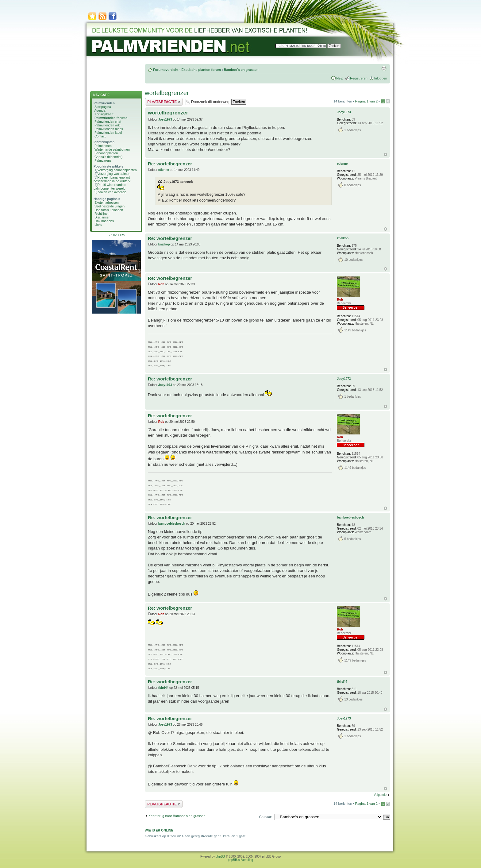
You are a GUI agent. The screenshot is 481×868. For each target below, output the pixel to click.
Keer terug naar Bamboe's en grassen (177, 816)
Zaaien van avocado (112, 192)
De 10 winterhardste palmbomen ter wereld (110, 187)
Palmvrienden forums (111, 118)
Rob (161, 284)
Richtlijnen (102, 214)
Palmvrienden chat (108, 122)
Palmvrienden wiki (108, 125)
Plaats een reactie (164, 102)
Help (340, 78)
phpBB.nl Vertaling (240, 860)
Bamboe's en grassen (241, 70)
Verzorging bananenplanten (117, 170)
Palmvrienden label (108, 133)
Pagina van (366, 101)
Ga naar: (266, 817)
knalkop (164, 244)
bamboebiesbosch (172, 524)
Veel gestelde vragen (110, 206)
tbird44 (163, 688)
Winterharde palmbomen (112, 149)
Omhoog (385, 154)
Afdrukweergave (384, 68)
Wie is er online (159, 830)
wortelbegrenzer (167, 93)
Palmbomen (103, 146)
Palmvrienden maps (109, 129)
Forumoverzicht (166, 70)
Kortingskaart (104, 114)
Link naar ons (104, 221)
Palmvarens (103, 160)
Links (98, 225)
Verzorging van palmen (114, 174)
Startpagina (103, 107)
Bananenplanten (106, 153)
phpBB (220, 856)
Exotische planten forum (201, 70)
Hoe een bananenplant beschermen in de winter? (112, 179)
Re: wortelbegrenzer (170, 164)
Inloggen (381, 78)
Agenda (100, 110)
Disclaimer (102, 217)
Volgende (380, 795)
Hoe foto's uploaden (109, 210)
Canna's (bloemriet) (108, 157)
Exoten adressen (107, 203)
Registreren (359, 78)
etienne (164, 170)
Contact (100, 136)
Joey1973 (165, 120)
